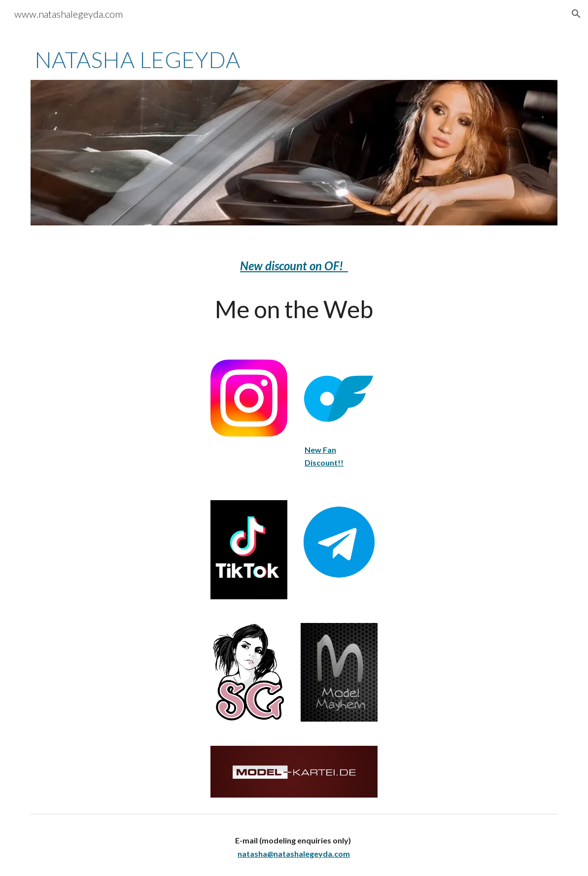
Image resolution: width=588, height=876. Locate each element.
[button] (576, 14)
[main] (294, 60)
